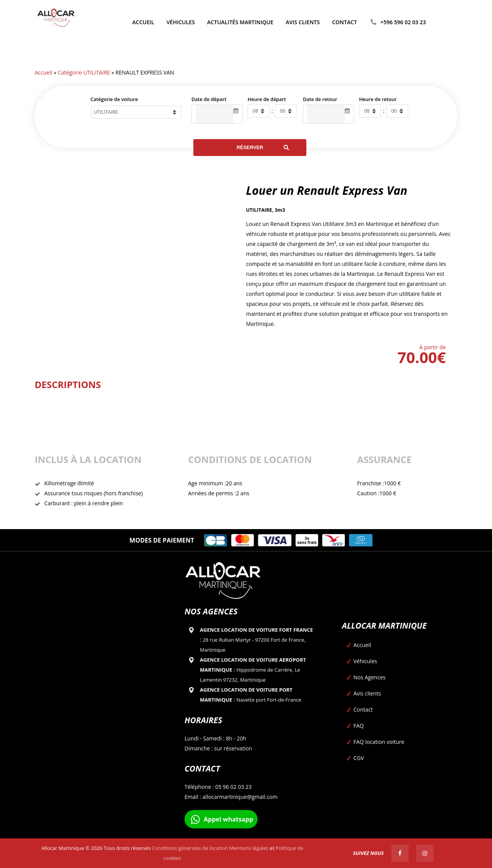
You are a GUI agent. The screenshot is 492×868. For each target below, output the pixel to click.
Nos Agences (370, 677)
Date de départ (209, 99)
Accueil (43, 72)
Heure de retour (378, 99)
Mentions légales (249, 848)
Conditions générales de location (190, 848)
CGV (359, 758)
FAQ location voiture (379, 742)
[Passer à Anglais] (438, 22)
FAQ (359, 726)
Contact (363, 710)
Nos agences (211, 611)
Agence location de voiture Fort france (256, 630)
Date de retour (320, 99)
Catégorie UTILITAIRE (84, 72)
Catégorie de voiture (114, 99)
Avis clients (367, 693)
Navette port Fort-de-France (269, 700)
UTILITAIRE (259, 210)
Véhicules (366, 661)
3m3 (280, 210)
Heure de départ (267, 99)
